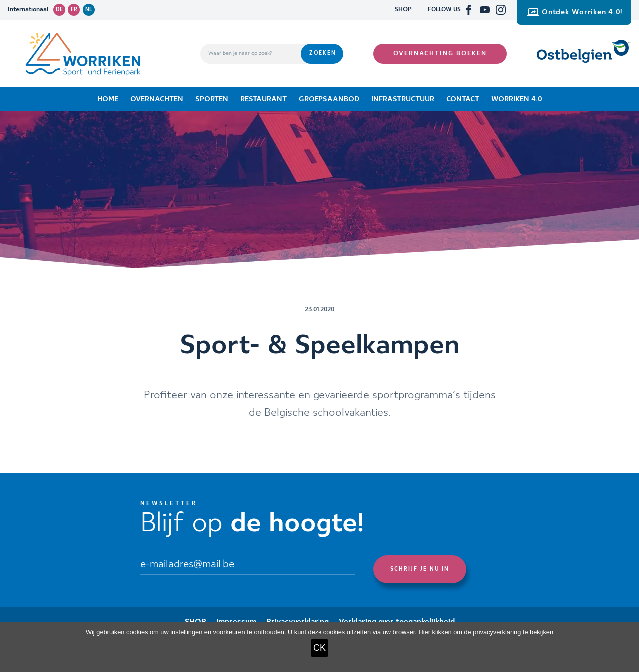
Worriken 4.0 (517, 99)
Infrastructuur (403, 99)
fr (74, 10)
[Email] (248, 565)
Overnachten (157, 99)
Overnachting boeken (440, 54)
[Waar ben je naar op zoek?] (250, 54)
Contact (463, 99)
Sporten (212, 99)
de (59, 10)
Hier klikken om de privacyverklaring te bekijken (486, 632)
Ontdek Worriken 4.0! (575, 12)
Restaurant (263, 99)
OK (319, 648)
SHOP (403, 10)
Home (108, 99)
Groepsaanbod (329, 99)
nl (89, 10)
